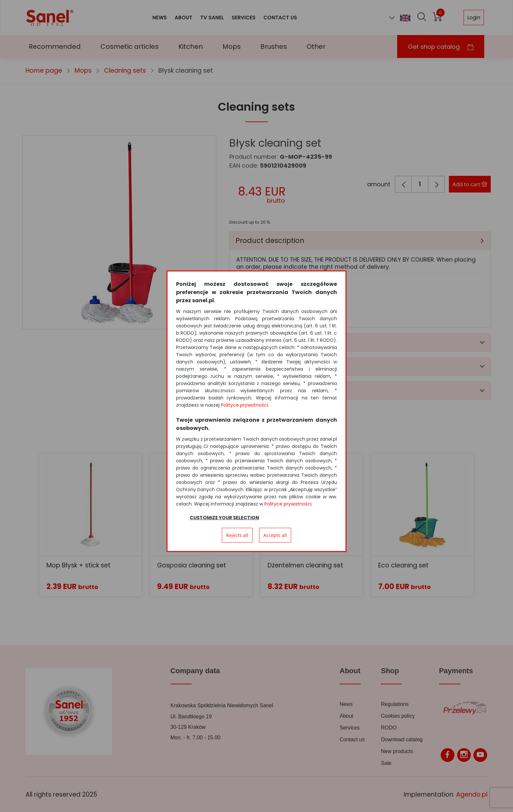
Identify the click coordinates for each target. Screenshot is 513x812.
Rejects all (237, 535)
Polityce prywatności (244, 405)
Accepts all (275, 535)
